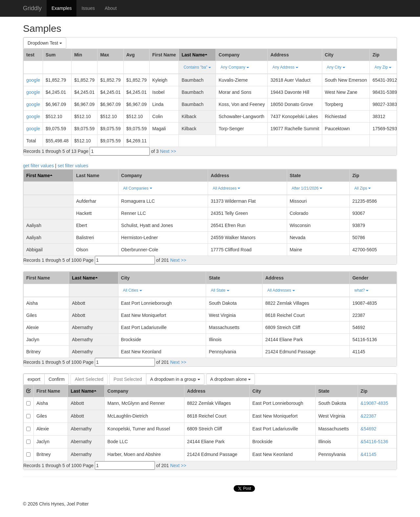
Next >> (168, 151)
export (34, 379)
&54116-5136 (374, 442)
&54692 (368, 429)
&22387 (368, 416)
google (33, 80)
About (111, 8)
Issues (88, 8)
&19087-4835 (374, 403)
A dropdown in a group (175, 379)
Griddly (32, 8)
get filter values (38, 166)
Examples (62, 8)
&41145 (368, 454)
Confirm (57, 379)
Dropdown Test (45, 43)
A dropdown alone (231, 379)
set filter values (73, 166)
